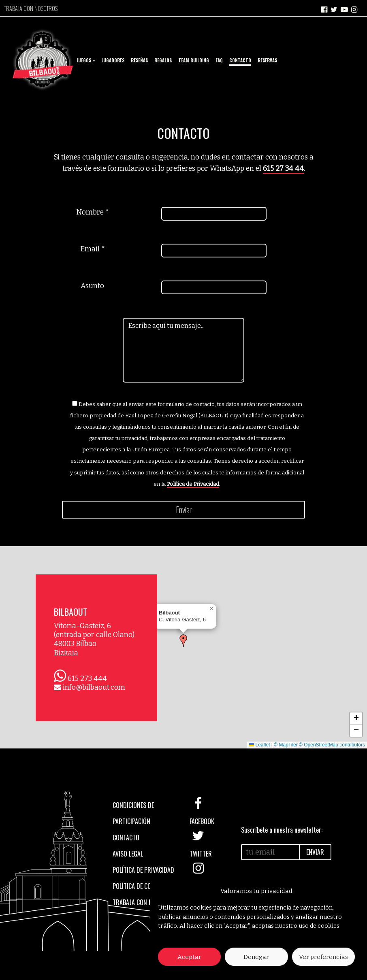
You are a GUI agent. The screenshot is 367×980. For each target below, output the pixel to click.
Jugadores (113, 60)
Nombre (93, 212)
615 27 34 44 (283, 169)
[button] (183, 641)
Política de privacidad (143, 870)
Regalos (163, 60)
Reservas (267, 60)
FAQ (219, 60)
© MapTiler (286, 745)
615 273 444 (87, 679)
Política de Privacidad (193, 484)
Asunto (92, 286)
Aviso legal (128, 854)
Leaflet (259, 745)
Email (93, 249)
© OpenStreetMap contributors (332, 745)
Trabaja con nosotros (31, 8)
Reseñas (139, 60)
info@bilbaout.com (94, 688)
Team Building (194, 60)
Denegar (256, 957)
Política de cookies (139, 886)
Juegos (84, 60)
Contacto (240, 60)
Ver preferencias (323, 957)
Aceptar (189, 957)
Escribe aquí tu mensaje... (183, 350)
